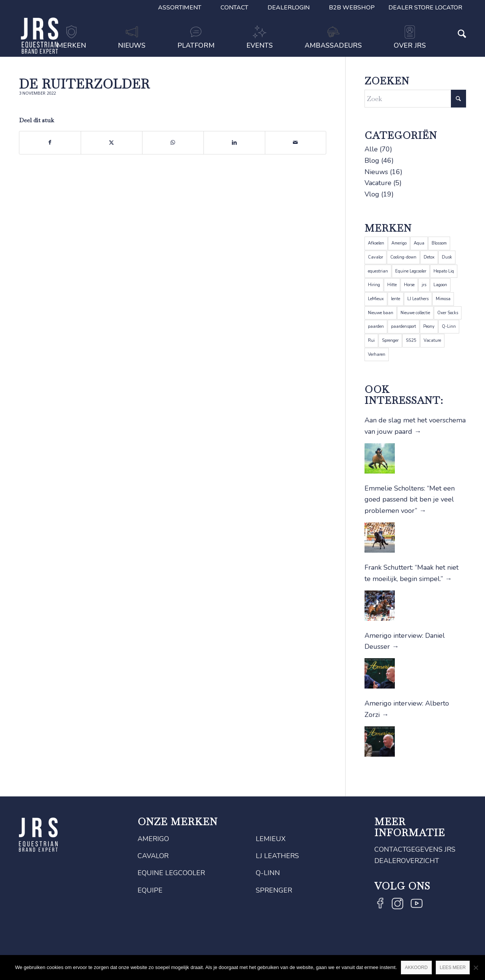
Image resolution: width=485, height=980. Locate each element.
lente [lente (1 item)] (396, 299)
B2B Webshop (352, 8)
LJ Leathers (277, 856)
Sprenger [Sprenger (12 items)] (390, 340)
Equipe (150, 890)
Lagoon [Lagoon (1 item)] (440, 285)
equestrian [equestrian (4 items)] (378, 271)
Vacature (378, 183)
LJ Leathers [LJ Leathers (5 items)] (418, 299)
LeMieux (271, 839)
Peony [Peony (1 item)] (429, 326)
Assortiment (180, 8)
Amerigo (153, 839)
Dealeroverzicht (407, 861)
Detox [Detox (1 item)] (429, 257)
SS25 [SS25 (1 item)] (411, 340)
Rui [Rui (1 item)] (371, 340)
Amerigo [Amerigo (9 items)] (399, 243)
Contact (234, 8)
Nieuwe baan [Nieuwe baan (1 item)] (381, 313)
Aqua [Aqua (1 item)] (419, 243)
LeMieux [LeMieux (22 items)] (376, 299)
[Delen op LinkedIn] (234, 143)
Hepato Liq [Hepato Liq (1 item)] (444, 271)
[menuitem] (180, 8)
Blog (372, 160)
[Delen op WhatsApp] (173, 143)
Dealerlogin (289, 8)
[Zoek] (454, 46)
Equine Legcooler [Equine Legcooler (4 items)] (411, 271)
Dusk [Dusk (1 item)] (447, 257)
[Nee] (476, 968)
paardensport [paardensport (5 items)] (404, 326)
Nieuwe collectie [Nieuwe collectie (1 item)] (415, 313)
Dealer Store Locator (425, 8)
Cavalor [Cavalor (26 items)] (375, 257)
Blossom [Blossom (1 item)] (439, 243)
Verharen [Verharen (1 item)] (377, 354)
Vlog (372, 194)
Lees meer (453, 968)
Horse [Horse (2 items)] (409, 285)
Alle (371, 149)
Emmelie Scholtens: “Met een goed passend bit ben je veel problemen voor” (410, 499)
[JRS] (40, 36)
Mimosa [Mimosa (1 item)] (443, 299)
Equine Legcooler (171, 873)
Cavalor (153, 856)
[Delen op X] (112, 143)
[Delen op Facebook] (50, 143)
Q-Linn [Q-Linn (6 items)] (449, 326)
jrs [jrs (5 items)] (424, 285)
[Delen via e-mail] (296, 143)
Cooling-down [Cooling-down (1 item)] (403, 257)
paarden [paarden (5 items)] (376, 326)
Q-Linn (268, 873)
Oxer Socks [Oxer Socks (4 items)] (448, 313)
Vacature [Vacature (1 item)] (432, 340)
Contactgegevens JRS (415, 849)
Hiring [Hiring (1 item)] (374, 285)
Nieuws (376, 172)
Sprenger (274, 890)
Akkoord (416, 968)
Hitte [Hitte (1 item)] (392, 285)
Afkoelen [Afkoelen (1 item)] (376, 243)
